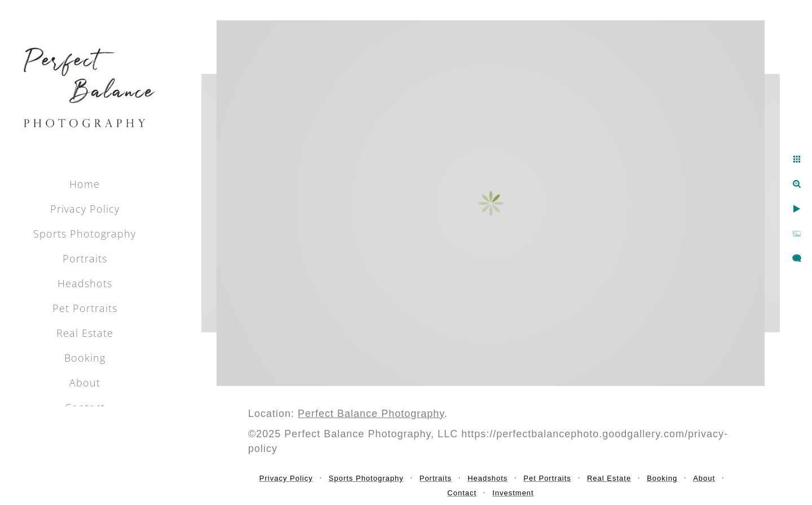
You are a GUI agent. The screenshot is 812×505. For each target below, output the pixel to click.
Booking (85, 358)
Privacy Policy (85, 209)
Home (85, 184)
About (85, 383)
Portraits (85, 258)
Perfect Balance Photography (371, 414)
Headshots (85, 283)
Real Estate (85, 333)
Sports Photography (85, 234)
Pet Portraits (85, 308)
